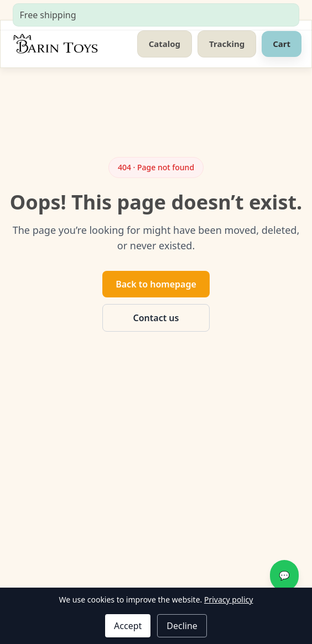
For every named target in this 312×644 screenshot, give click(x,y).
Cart (282, 44)
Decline (182, 626)
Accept (128, 626)
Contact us (156, 318)
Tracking (227, 44)
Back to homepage (156, 284)
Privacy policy (229, 600)
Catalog (165, 44)
